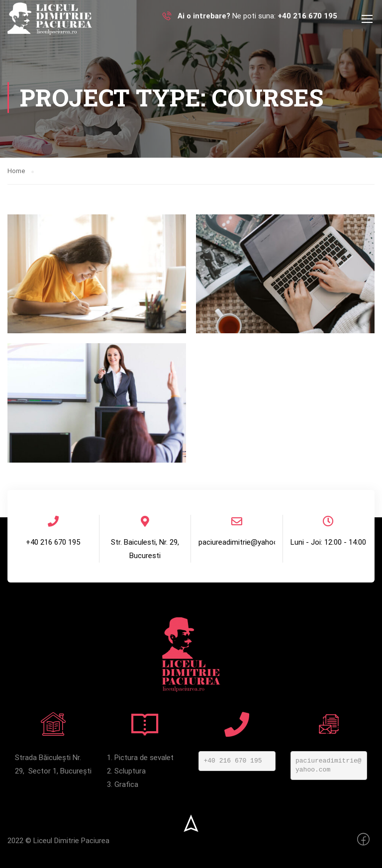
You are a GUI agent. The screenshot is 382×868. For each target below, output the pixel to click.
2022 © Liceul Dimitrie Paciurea (58, 841)
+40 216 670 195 (233, 761)
